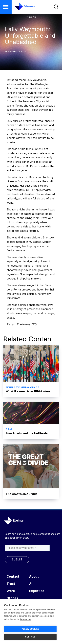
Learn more (26, 619)
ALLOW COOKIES (30, 629)
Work (11, 591)
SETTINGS (30, 637)
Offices (12, 598)
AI (31, 584)
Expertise (37, 591)
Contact (13, 577)
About (34, 577)
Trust (11, 584)
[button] (6, 7)
